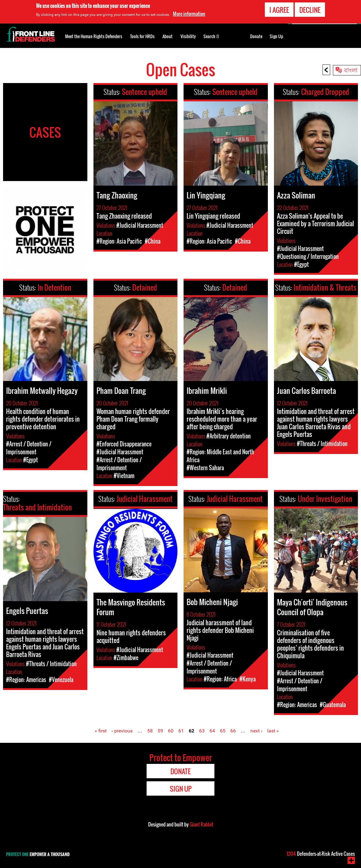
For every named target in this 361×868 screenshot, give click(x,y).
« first (101, 731)
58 (150, 731)
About (168, 36)
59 (160, 731)
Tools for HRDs (142, 36)
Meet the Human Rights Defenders (94, 36)
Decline (310, 10)
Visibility (188, 36)
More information (189, 14)
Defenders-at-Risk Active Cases (321, 854)
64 (212, 731)
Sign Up (276, 36)
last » (273, 731)
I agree (279, 10)
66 (233, 731)
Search (211, 36)
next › (256, 731)
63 (202, 731)
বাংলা (351, 70)
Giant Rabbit (201, 824)
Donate (256, 36)
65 (223, 731)
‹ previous (122, 731)
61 (181, 731)
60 (171, 731)
